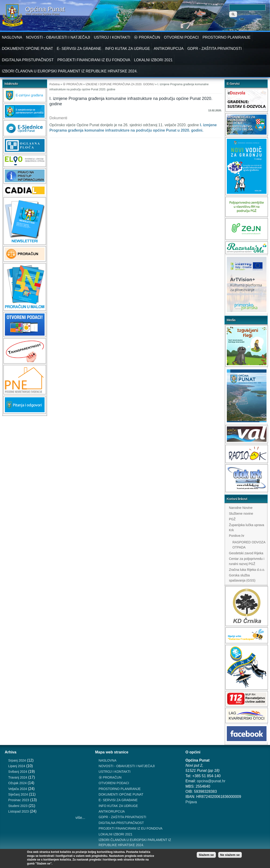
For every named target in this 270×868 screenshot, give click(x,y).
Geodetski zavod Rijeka (246, 553)
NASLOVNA (12, 37)
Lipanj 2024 (17, 766)
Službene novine (241, 514)
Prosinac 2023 (19, 800)
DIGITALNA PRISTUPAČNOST (28, 60)
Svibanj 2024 (18, 772)
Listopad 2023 (18, 811)
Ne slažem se (230, 855)
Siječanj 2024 (18, 794)
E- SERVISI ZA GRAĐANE (79, 49)
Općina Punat (45, 9)
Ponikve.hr (237, 536)
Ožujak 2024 (17, 783)
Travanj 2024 (18, 777)
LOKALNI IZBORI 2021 (153, 60)
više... (80, 818)
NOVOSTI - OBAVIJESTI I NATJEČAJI (58, 37)
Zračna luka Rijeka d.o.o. (247, 570)
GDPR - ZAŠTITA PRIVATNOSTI (215, 49)
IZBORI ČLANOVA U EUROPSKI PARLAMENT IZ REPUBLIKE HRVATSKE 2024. (70, 71)
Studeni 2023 (18, 806)
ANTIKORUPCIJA (169, 49)
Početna (55, 84)
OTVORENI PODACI (181, 37)
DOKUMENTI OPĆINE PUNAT (27, 49)
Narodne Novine (241, 508)
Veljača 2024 (18, 789)
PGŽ (232, 519)
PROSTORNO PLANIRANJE (227, 37)
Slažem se (206, 855)
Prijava (191, 802)
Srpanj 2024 (17, 760)
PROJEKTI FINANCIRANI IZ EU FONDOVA (94, 60)
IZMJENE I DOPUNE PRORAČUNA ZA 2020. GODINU (120, 84)
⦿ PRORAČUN (147, 37)
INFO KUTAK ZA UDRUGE (128, 49)
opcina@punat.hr (211, 781)
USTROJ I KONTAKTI (112, 37)
